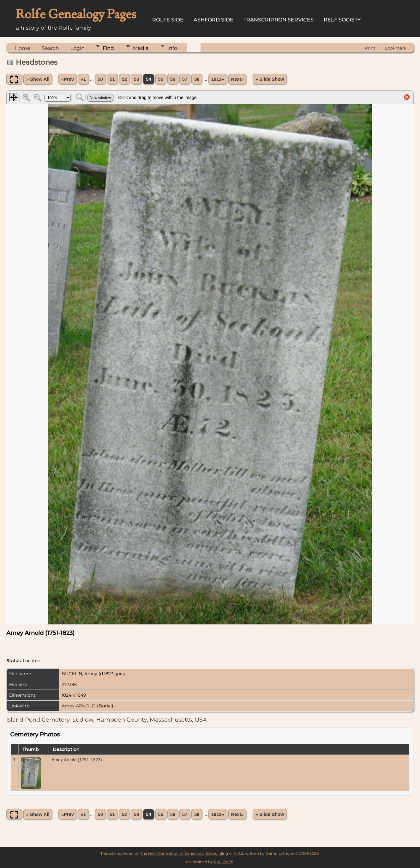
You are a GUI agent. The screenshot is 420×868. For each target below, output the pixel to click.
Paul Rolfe (223, 862)
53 (136, 79)
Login (78, 48)
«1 (83, 79)
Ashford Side (213, 20)
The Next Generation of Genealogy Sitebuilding (184, 853)
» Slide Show (270, 79)
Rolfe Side (168, 20)
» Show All (38, 79)
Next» (237, 79)
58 (197, 79)
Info (172, 48)
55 (161, 79)
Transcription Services (279, 20)
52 (124, 79)
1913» (218, 79)
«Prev (68, 79)
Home (22, 48)
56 (173, 79)
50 (100, 79)
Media (141, 48)
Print (370, 48)
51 (112, 79)
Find (108, 48)
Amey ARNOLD (79, 706)
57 (185, 79)
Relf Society (342, 20)
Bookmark (396, 48)
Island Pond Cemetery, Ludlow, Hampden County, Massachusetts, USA (107, 720)
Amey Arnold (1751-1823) (77, 760)
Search (50, 48)
